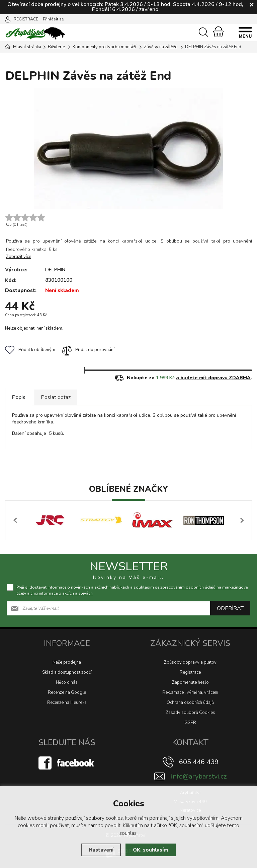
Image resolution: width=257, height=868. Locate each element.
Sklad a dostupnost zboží (67, 673)
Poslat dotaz (56, 397)
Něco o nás (67, 683)
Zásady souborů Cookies (190, 713)
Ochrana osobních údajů (190, 703)
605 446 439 (199, 762)
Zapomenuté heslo (190, 683)
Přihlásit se (53, 19)
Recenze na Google (67, 693)
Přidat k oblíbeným (30, 350)
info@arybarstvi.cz (199, 777)
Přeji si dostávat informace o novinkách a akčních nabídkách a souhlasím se (132, 591)
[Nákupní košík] (218, 32)
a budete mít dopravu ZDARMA (213, 378)
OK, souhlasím (151, 850)
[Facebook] (67, 763)
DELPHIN (56, 270)
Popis (19, 397)
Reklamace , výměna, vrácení (190, 693)
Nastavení (101, 850)
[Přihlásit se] (8, 19)
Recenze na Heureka (67, 703)
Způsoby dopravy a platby (190, 663)
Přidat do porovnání (88, 350)
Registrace (190, 673)
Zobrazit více (19, 257)
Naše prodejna (67, 663)
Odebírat (230, 609)
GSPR (190, 723)
